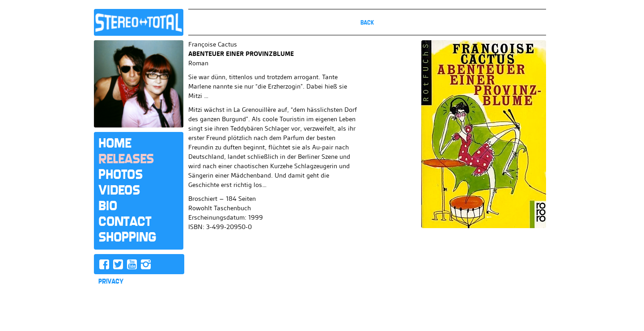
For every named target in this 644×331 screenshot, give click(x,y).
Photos (121, 174)
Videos (119, 190)
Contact (125, 221)
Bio (108, 206)
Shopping (127, 237)
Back (367, 23)
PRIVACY (111, 281)
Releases (126, 159)
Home (115, 143)
